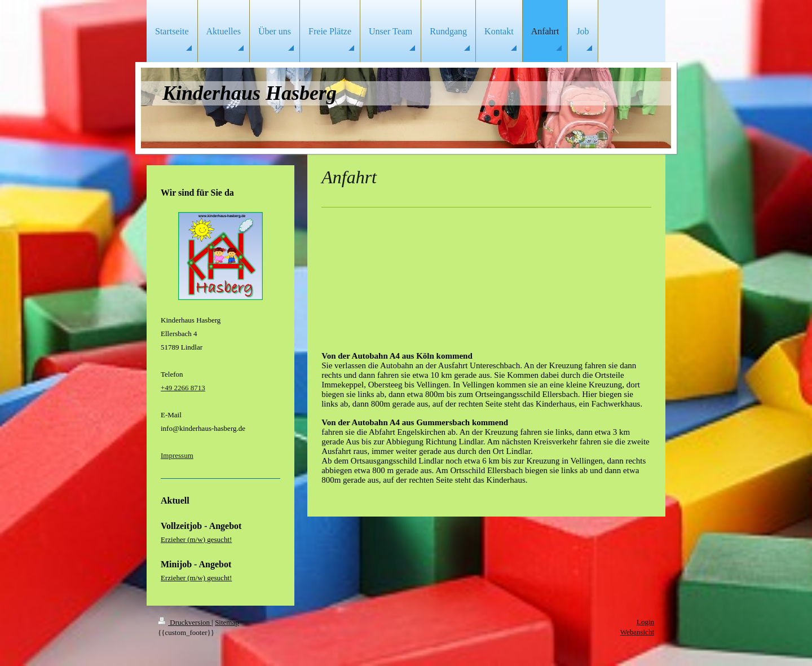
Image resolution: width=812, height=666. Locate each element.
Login (645, 622)
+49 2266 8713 (183, 388)
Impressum (177, 455)
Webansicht (637, 632)
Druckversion (185, 622)
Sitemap (227, 622)
